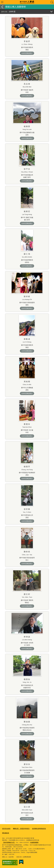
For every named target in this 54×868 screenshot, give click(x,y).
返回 (2, 7)
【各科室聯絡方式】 (45, 840)
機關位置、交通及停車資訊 (20, 829)
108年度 (12, 12)
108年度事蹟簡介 (27, 53)
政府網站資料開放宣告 (37, 829)
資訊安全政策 (6, 829)
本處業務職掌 (21, 843)
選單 (2, 2)
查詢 (52, 2)
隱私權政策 (5, 833)
